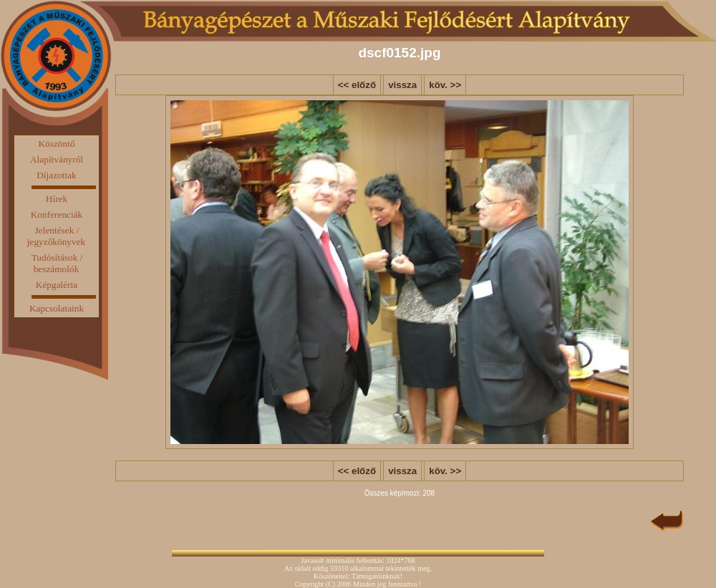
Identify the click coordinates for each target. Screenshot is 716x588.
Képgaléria (57, 285)
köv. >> (445, 85)
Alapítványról (57, 159)
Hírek (57, 199)
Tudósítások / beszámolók (57, 263)
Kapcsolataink (57, 308)
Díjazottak (57, 175)
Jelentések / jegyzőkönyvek (56, 236)
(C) (330, 584)
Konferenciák (57, 215)
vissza (402, 85)
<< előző (357, 85)
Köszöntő (56, 144)
